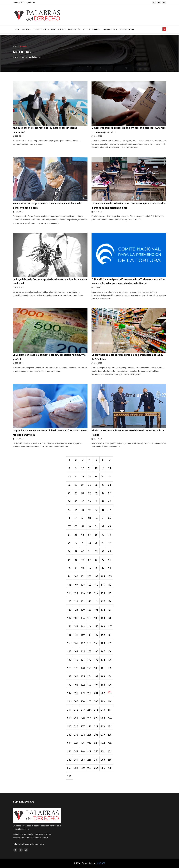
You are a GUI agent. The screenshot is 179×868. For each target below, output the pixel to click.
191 (76, 685)
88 (89, 560)
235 (89, 735)
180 (96, 668)
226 (76, 727)
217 (110, 710)
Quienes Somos (110, 30)
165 (89, 652)
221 (89, 718)
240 (76, 743)
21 (110, 476)
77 (110, 543)
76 (103, 543)
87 (83, 560)
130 (89, 610)
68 (96, 535)
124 (96, 601)
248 (83, 752)
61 (96, 526)
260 (69, 768)
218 (69, 718)
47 (96, 510)
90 (103, 560)
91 (110, 560)
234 (83, 735)
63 (110, 526)
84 (110, 551)
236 (96, 735)
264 (96, 768)
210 (110, 702)
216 (103, 710)
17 (83, 476)
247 (76, 752)
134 (69, 618)
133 (110, 610)
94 (83, 568)
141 (69, 627)
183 (69, 677)
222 (96, 718)
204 (69, 702)
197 (69, 693)
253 (69, 760)
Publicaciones (59, 30)
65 (76, 535)
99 (69, 576)
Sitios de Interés (91, 30)
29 (69, 493)
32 (89, 493)
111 (103, 585)
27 (103, 485)
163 (76, 652)
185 (83, 677)
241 (83, 743)
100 (76, 576)
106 (69, 585)
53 (89, 518)
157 (83, 643)
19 (96, 476)
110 (96, 585)
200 (89, 693)
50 (69, 518)
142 (76, 627)
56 (110, 518)
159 (96, 643)
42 (110, 501)
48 (103, 510)
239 (69, 743)
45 (83, 510)
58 (76, 526)
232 (69, 735)
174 (103, 660)
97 (103, 568)
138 (96, 618)
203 (110, 693)
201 (96, 693)
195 (103, 685)
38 (83, 501)
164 (83, 652)
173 (96, 660)
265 (103, 768)
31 (83, 493)
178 (83, 668)
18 (89, 476)
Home (16, 47)
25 (89, 485)
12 (96, 468)
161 (110, 643)
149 (76, 635)
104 (103, 576)
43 (69, 510)
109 (89, 585)
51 (76, 518)
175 (110, 660)
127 (69, 610)
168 (110, 652)
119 (110, 593)
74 (89, 543)
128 (76, 610)
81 (89, 551)
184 (76, 677)
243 (96, 743)
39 (89, 501)
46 (89, 510)
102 (89, 576)
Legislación (74, 30)
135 (76, 618)
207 (89, 702)
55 (103, 518)
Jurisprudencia (41, 30)
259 (110, 760)
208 (96, 702)
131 (96, 610)
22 (69, 485)
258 (103, 760)
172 (89, 660)
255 (83, 760)
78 (69, 551)
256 (89, 760)
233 (76, 735)
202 (103, 693)
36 (69, 501)
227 (83, 727)
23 (76, 485)
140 (110, 618)
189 (110, 677)
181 (103, 668)
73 (83, 543)
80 (83, 551)
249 (89, 752)
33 (96, 493)
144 (89, 627)
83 (103, 551)
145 (96, 627)
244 (103, 743)
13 (103, 468)
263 (89, 768)
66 (83, 535)
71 (69, 543)
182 (110, 668)
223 (103, 718)
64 (69, 535)
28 (110, 485)
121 (76, 601)
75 (96, 543)
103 (96, 576)
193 (89, 685)
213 (83, 710)
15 (69, 476)
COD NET (101, 864)
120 (69, 601)
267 (69, 777)
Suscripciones (127, 30)
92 (69, 568)
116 (89, 593)
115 (83, 593)
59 (83, 526)
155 (69, 643)
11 (89, 468)
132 (103, 610)
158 (89, 643)
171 (83, 660)
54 (96, 518)
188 (103, 677)
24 (83, 485)
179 (89, 668)
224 (110, 718)
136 (83, 618)
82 (96, 551)
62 (103, 526)
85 (69, 560)
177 (76, 668)
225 (69, 727)
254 (76, 760)
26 (96, 485)
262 (83, 768)
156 (76, 643)
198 (76, 693)
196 (110, 685)
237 (103, 735)
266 (110, 768)
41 (103, 501)
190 (69, 685)
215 (96, 710)
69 (103, 535)
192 (83, 685)
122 (83, 601)
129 (83, 610)
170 (76, 660)
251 (103, 752)
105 (110, 576)
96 (96, 568)
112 (110, 585)
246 (69, 752)
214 (89, 710)
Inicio (17, 30)
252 (110, 752)
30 (76, 493)
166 (96, 652)
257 (96, 760)
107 (76, 585)
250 (96, 752)
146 (103, 627)
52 (83, 518)
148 (69, 635)
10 (83, 468)
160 (103, 643)
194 (96, 685)
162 (69, 652)
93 (76, 568)
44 (76, 510)
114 (76, 593)
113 (69, 593)
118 (103, 593)
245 (110, 743)
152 (96, 635)
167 (103, 652)
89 (96, 560)
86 (76, 560)
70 (110, 535)
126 (110, 601)
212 (76, 710)
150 (83, 635)
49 (110, 510)
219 (76, 718)
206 (83, 702)
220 (83, 718)
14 (110, 468)
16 (76, 476)
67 (89, 535)
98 (110, 568)
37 (76, 501)
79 (76, 551)
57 (69, 526)
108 (83, 585)
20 (103, 476)
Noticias (26, 30)
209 (103, 702)
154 (110, 635)
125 (103, 601)
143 (83, 627)
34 (103, 493)
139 (103, 618)
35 (110, 493)
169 (69, 660)
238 (110, 735)
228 (89, 727)
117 (96, 593)
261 (76, 768)
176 (69, 668)
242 (89, 743)
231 (110, 727)
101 (83, 576)
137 (89, 618)
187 (96, 677)
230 (103, 727)
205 (76, 702)
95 (89, 568)
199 (83, 693)
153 (103, 635)
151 (89, 635)
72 (76, 543)
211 (69, 710)
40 (96, 501)
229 (96, 727)
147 (110, 627)
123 (89, 601)
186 (89, 677)
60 (89, 526)
